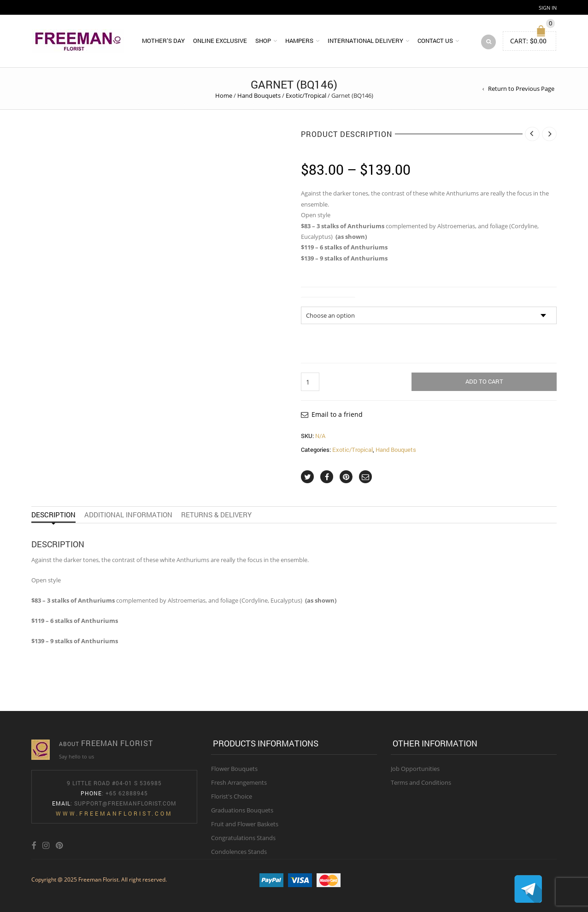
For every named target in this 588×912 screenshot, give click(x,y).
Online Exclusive (220, 41)
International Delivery (365, 41)
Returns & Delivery (216, 515)
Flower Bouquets (234, 769)
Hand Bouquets (259, 95)
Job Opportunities (415, 769)
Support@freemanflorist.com (125, 803)
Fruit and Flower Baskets (245, 824)
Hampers (299, 41)
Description (53, 515)
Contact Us (435, 41)
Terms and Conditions (421, 782)
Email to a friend (337, 414)
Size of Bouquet (328, 301)
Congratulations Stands (243, 838)
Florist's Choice (232, 796)
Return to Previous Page (521, 89)
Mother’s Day (163, 41)
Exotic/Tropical (306, 95)
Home (224, 95)
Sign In (548, 8)
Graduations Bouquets (242, 810)
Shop (263, 41)
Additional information (128, 515)
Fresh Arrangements (239, 782)
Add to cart (484, 381)
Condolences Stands (239, 852)
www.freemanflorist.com (114, 813)
